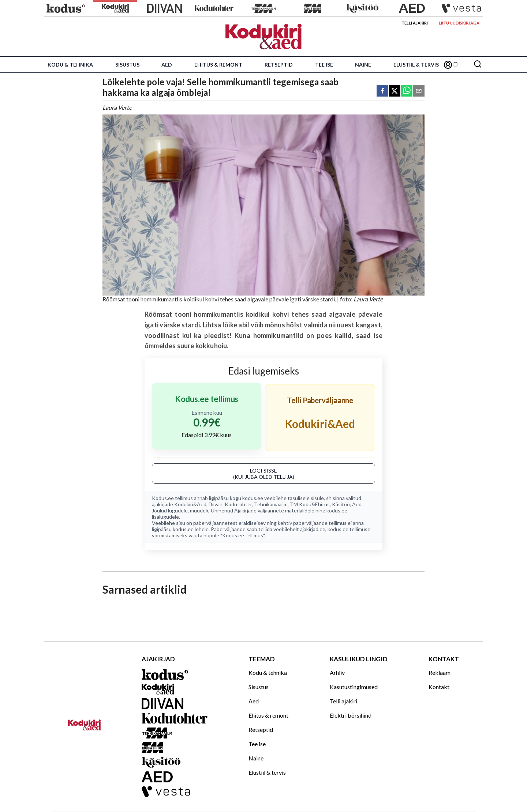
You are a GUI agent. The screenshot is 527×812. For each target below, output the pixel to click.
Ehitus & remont (218, 65)
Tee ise (324, 65)
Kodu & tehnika (70, 65)
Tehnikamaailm (271, 504)
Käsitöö (341, 504)
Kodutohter (238, 504)
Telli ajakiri (415, 23)
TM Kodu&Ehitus (310, 504)
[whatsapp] (407, 91)
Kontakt (439, 687)
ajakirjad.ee (313, 529)
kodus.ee (253, 498)
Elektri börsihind (351, 715)
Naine (363, 65)
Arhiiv (337, 672)
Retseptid (279, 65)
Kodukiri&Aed (190, 504)
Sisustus (127, 65)
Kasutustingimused (354, 687)
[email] (419, 91)
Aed (167, 65)
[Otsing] (478, 65)
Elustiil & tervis (416, 65)
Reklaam (440, 672)
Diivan (216, 504)
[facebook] (382, 91)
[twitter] (395, 91)
